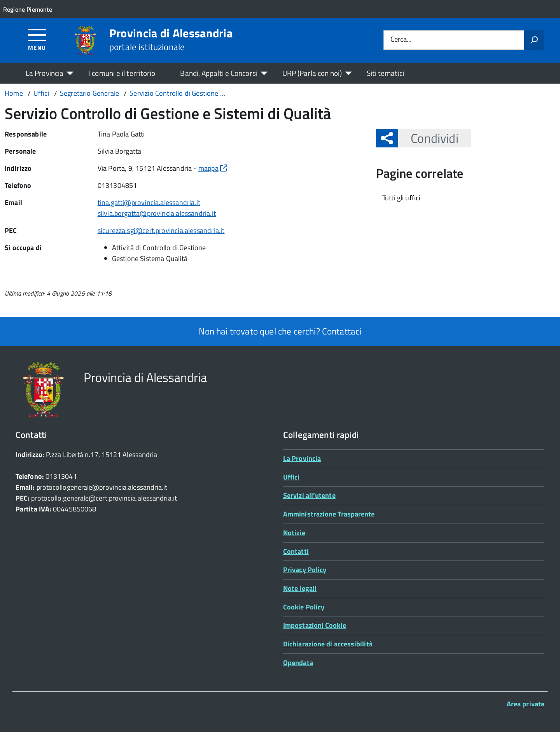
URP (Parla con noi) (312, 73)
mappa (213, 168)
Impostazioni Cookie (315, 625)
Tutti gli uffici (402, 198)
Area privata (526, 704)
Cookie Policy (304, 607)
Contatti (296, 551)
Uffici (291, 477)
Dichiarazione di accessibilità (328, 644)
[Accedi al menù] (37, 39)
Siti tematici (385, 73)
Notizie (294, 533)
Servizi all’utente (309, 495)
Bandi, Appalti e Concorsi (219, 73)
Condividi (428, 138)
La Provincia (45, 73)
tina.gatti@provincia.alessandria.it (149, 202)
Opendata (298, 663)
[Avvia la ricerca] (534, 40)
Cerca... (401, 40)
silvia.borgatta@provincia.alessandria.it (157, 213)
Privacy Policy (305, 570)
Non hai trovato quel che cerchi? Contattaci (280, 331)
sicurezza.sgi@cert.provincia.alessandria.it (161, 230)
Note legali (300, 588)
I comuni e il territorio (122, 73)
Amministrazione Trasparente (329, 514)
